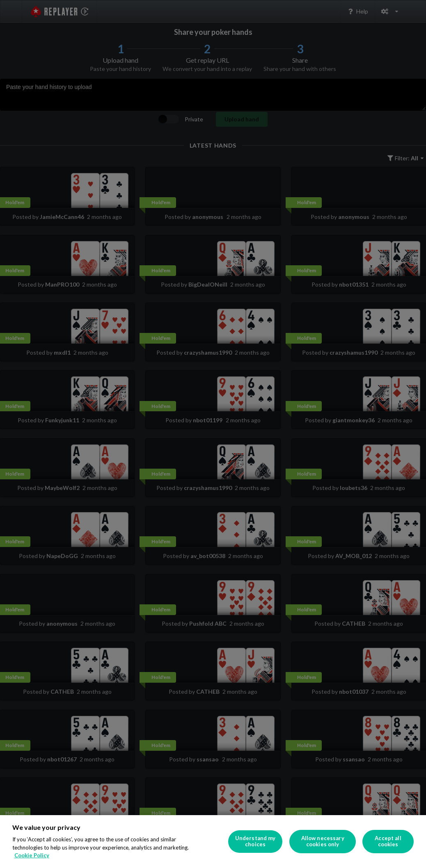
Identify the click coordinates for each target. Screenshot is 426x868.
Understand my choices (255, 841)
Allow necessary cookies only (323, 841)
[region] (213, 842)
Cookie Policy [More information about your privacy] (32, 855)
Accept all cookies (388, 841)
